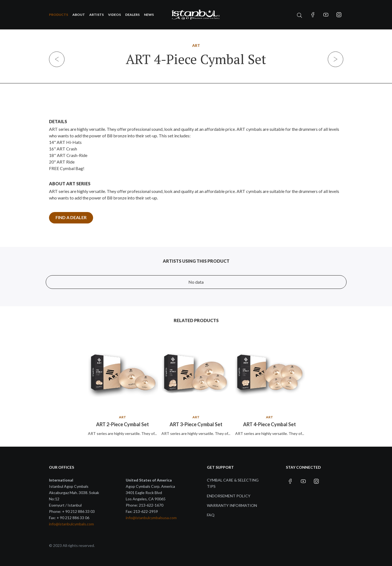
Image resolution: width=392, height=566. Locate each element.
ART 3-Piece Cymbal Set (196, 424)
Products (59, 15)
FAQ (211, 515)
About (79, 15)
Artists (97, 15)
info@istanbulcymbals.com (71, 524)
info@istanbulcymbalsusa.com (151, 518)
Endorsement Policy (229, 496)
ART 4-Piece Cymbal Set (269, 424)
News (149, 15)
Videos (114, 15)
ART (196, 45)
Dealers (132, 15)
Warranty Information (232, 505)
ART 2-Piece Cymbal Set (122, 424)
